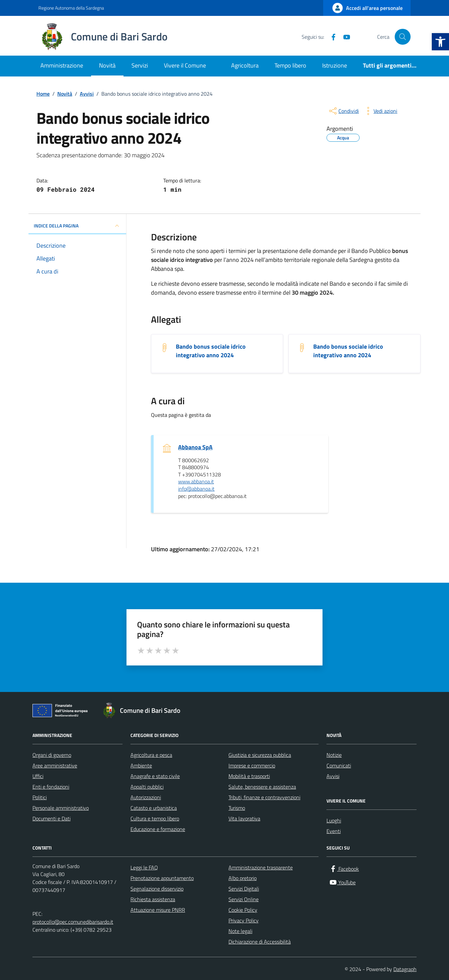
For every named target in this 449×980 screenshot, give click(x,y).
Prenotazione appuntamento (162, 878)
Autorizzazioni (146, 797)
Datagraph (405, 969)
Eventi (334, 831)
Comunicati (339, 765)
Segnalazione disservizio (157, 889)
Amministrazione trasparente (261, 867)
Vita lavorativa (244, 818)
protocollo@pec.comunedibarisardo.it (73, 922)
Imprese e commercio (252, 765)
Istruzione (335, 65)
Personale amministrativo (61, 808)
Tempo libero (290, 65)
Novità (107, 65)
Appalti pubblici (147, 787)
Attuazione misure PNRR (158, 910)
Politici (40, 797)
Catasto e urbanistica (154, 808)
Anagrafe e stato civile (155, 776)
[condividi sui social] (343, 111)
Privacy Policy (244, 920)
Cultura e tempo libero (155, 818)
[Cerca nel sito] (403, 37)
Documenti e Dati (51, 818)
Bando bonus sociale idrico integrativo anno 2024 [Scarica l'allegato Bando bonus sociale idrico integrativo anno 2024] (211, 351)
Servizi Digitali (244, 889)
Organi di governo (52, 755)
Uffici (38, 776)
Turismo (237, 808)
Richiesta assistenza (153, 899)
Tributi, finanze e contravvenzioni (264, 797)
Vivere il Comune (185, 65)
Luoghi (334, 820)
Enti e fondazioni (51, 787)
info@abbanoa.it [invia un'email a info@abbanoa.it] (196, 489)
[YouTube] (344, 37)
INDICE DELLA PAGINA (77, 226)
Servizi (140, 65)
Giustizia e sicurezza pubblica (260, 755)
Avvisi (333, 776)
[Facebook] (331, 37)
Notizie (334, 755)
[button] (440, 42)
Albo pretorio (243, 878)
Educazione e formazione (158, 829)
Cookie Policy (243, 910)
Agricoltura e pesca (151, 755)
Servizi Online (244, 899)
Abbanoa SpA (195, 447)
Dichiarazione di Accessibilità (260, 942)
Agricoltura (245, 65)
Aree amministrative (55, 765)
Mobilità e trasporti (249, 776)
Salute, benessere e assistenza (262, 787)
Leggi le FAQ (144, 867)
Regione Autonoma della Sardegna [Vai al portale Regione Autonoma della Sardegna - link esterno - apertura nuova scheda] (71, 8)
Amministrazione (62, 65)
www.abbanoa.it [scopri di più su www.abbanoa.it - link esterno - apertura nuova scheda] (196, 482)
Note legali (240, 931)
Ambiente (141, 765)
